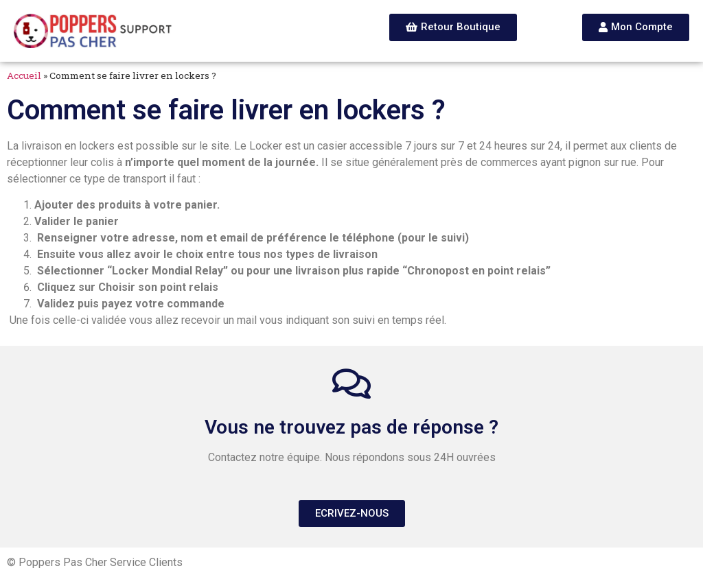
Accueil (24, 75)
